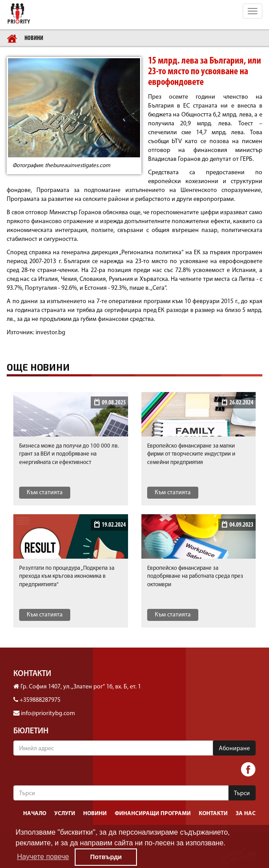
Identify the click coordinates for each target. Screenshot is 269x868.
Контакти (213, 814)
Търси (242, 794)
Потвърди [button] (106, 857)
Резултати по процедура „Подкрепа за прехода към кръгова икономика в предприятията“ (67, 576)
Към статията (45, 493)
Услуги (65, 814)
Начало (35, 814)
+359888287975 (40, 700)
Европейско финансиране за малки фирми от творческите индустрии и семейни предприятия (191, 454)
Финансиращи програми (153, 814)
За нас (246, 814)
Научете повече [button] (43, 857)
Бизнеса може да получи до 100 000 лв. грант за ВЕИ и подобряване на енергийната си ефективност (69, 454)
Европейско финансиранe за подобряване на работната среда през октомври (195, 576)
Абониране (234, 749)
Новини (34, 38)
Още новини (38, 367)
